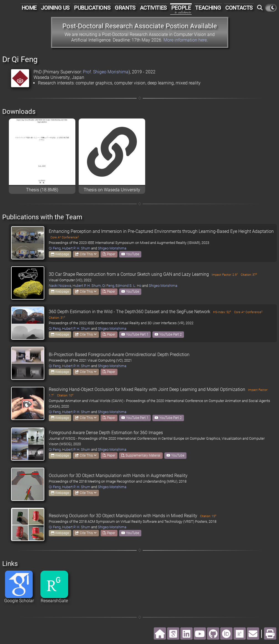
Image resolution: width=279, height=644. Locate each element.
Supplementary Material (141, 455)
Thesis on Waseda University (112, 190)
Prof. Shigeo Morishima (106, 72)
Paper (109, 254)
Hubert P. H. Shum (76, 248)
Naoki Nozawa (60, 286)
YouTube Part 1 (135, 334)
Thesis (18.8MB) (42, 190)
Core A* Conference (65, 237)
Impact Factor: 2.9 (225, 275)
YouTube (130, 254)
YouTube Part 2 (168, 334)
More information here (185, 40)
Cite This (86, 254)
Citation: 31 (57, 318)
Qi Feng (55, 248)
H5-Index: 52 (222, 312)
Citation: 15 (208, 516)
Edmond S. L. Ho (128, 286)
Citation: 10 (65, 396)
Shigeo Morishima (112, 248)
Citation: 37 (249, 275)
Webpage (60, 254)
